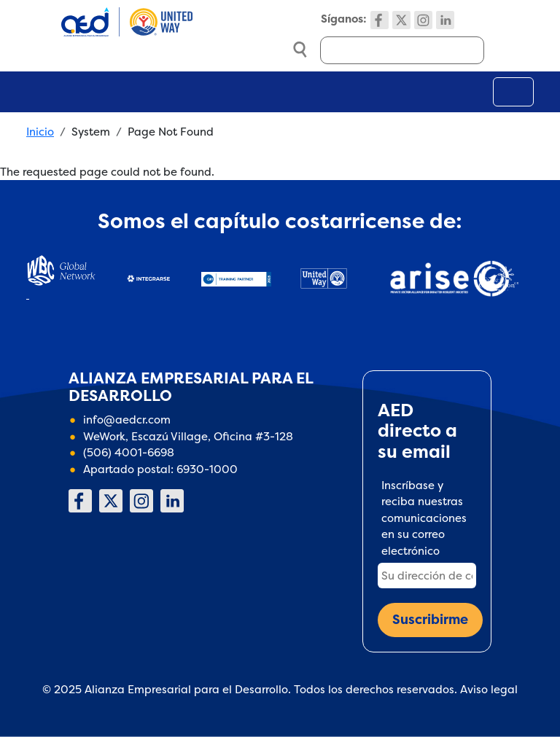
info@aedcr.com (127, 420)
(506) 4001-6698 (129, 452)
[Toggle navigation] (513, 92)
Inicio (40, 132)
